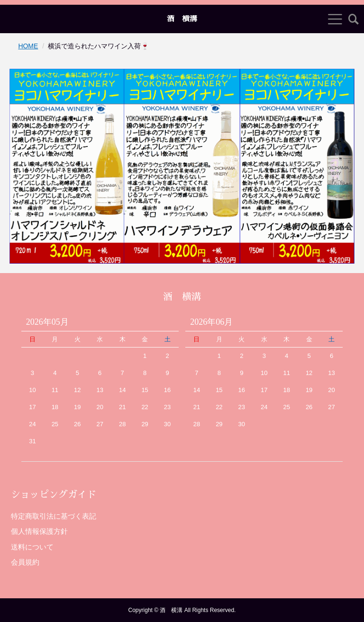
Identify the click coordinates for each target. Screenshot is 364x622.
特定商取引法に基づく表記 (54, 516)
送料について (32, 547)
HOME (28, 46)
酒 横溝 (182, 19)
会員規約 (25, 562)
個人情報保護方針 (39, 531)
